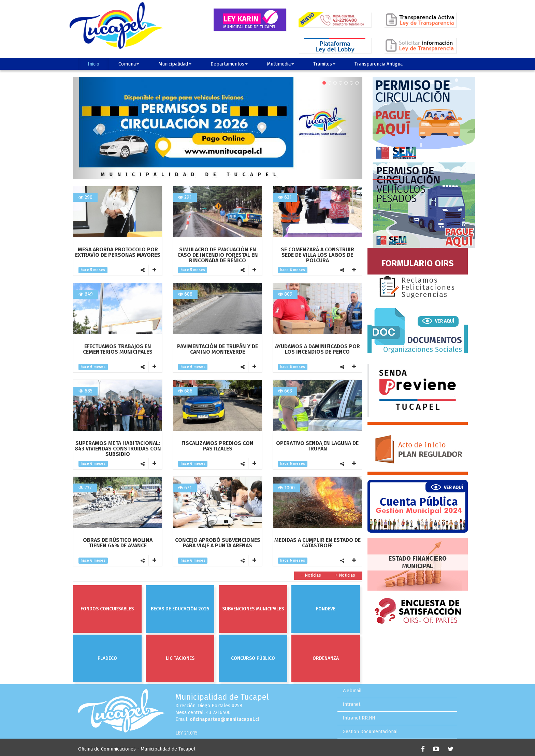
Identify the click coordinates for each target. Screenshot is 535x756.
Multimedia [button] (280, 64)
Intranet (351, 704)
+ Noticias (345, 575)
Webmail (352, 691)
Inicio (93, 64)
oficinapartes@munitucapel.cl (224, 719)
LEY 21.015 (186, 733)
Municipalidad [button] (175, 64)
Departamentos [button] (229, 64)
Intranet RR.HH (359, 718)
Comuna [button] (129, 64)
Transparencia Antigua (379, 64)
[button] (95, 128)
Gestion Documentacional (370, 732)
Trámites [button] (324, 64)
